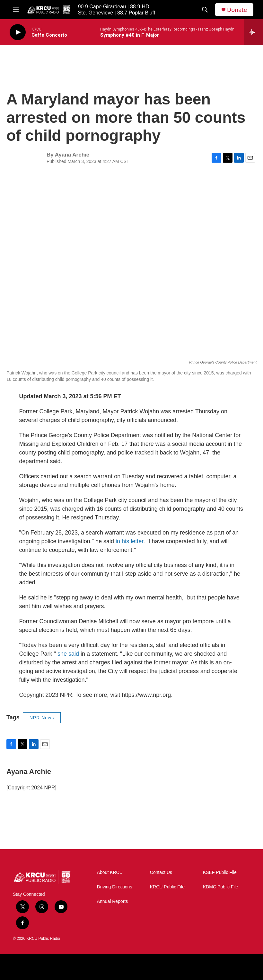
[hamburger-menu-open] (16, 10)
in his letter (129, 541)
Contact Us (161, 872)
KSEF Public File (220, 872)
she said (69, 654)
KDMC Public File (221, 887)
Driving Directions (115, 887)
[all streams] (254, 32)
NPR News (42, 718)
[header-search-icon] (205, 10)
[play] (18, 32)
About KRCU (110, 872)
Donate (237, 10)
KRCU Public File (167, 887)
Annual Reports (113, 901)
